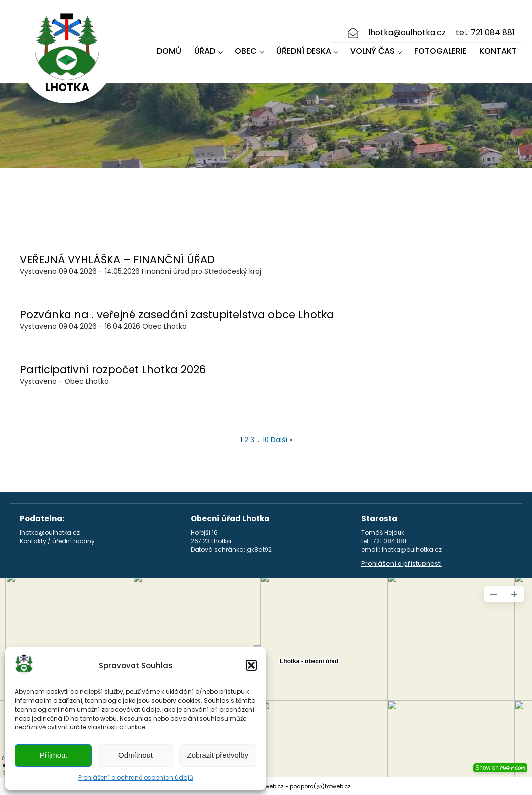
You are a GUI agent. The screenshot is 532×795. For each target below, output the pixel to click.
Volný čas (372, 51)
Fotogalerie (440, 51)
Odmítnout (135, 755)
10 (266, 440)
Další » (282, 440)
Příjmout (54, 755)
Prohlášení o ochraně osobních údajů (136, 777)
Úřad (205, 51)
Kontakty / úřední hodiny (57, 541)
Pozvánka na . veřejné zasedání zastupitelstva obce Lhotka (177, 315)
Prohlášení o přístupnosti (401, 564)
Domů (169, 51)
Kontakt (498, 51)
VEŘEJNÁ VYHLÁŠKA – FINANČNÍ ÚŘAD (117, 259)
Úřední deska (304, 51)
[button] (251, 665)
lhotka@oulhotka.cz (407, 33)
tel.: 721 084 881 (485, 33)
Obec (246, 51)
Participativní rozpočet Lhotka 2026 (113, 370)
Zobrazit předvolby (218, 755)
